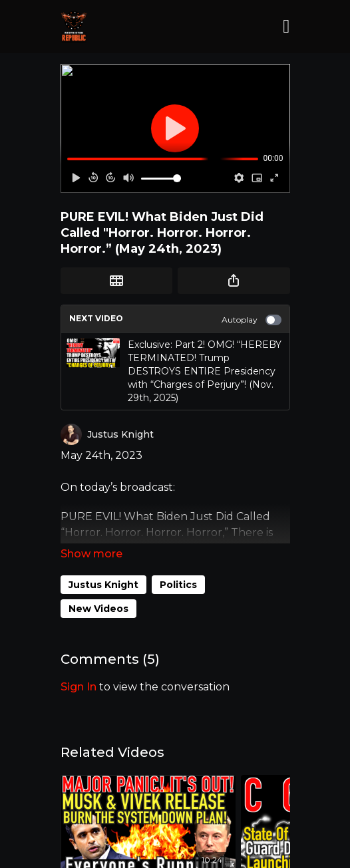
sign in (79, 687)
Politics (178, 585)
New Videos (98, 609)
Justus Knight (103, 585)
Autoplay (252, 320)
